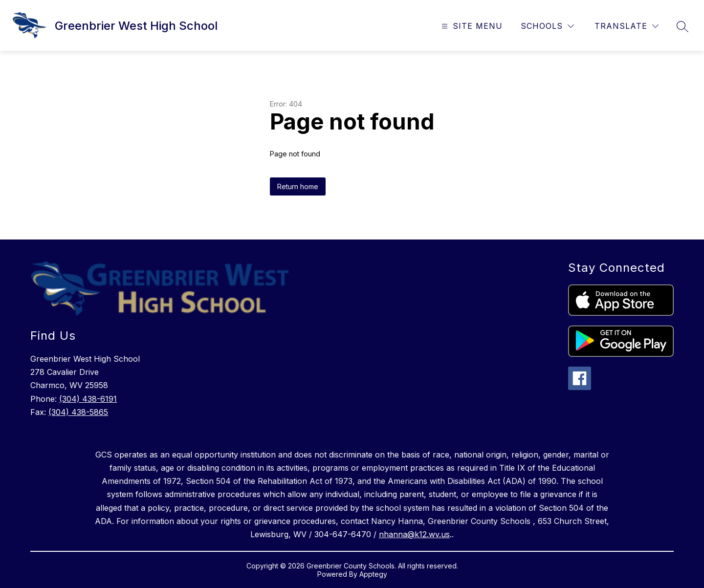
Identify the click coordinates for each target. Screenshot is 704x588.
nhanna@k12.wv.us (414, 534)
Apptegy (373, 574)
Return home (298, 186)
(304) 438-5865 (78, 412)
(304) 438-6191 (88, 399)
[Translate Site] (627, 26)
